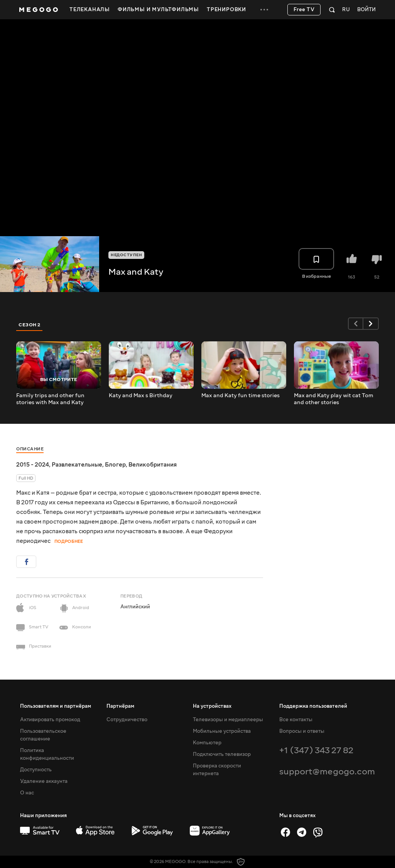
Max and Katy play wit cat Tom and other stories (334, 399)
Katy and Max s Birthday (141, 396)
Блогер (115, 465)
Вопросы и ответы (302, 731)
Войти (366, 10)
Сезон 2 (30, 325)
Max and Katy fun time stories (241, 396)
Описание (30, 449)
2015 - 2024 (33, 465)
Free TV (304, 10)
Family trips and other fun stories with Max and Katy (50, 399)
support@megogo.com (327, 771)
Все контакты (296, 720)
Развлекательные (77, 465)
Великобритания (153, 465)
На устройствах (212, 706)
